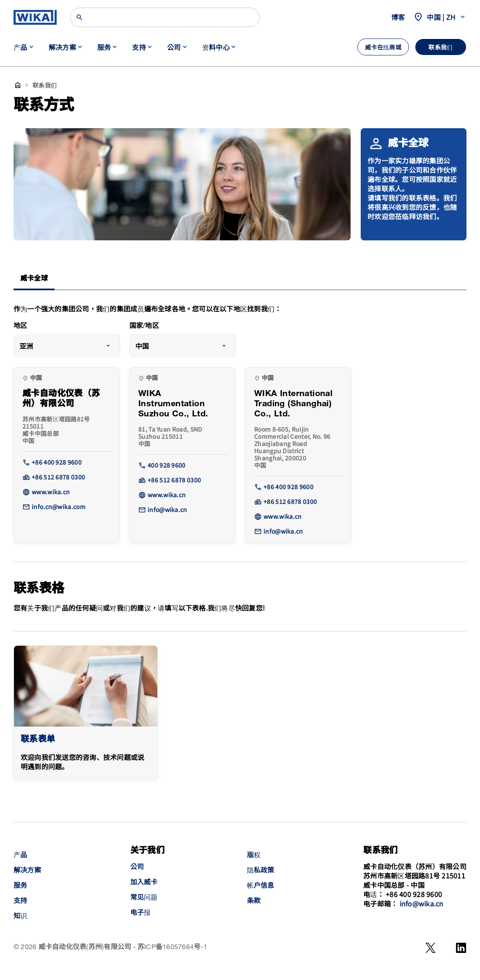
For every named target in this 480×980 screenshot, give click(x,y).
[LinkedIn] (461, 948)
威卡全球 (34, 279)
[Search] (165, 17)
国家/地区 (144, 326)
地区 (20, 326)
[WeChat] (431, 948)
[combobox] (67, 346)
